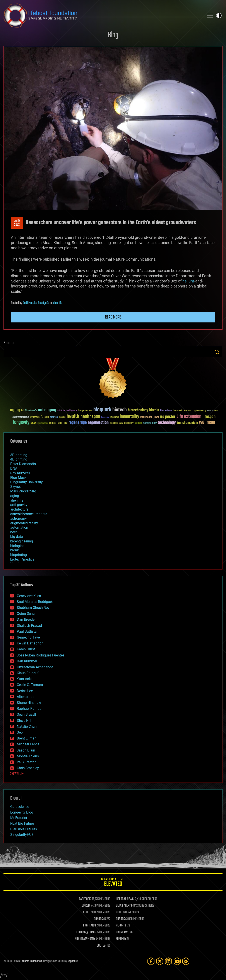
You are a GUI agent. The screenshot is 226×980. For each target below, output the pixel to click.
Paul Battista (27, 631)
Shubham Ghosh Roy (33, 608)
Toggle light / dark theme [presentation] (219, 16)
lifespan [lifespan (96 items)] (209, 417)
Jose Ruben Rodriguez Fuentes (41, 655)
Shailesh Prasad (29, 626)
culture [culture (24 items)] (210, 411)
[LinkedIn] (168, 961)
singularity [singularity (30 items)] (129, 423)
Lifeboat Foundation (31, 961)
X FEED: (87, 912)
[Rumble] (186, 961)
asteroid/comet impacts (29, 514)
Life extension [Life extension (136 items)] (189, 417)
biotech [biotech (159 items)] (120, 410)
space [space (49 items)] (138, 423)
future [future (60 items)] (45, 417)
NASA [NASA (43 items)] (33, 423)
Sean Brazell (26, 714)
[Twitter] (160, 961)
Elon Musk (18, 478)
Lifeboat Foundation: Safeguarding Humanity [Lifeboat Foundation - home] (102, 16)
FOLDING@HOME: (86, 932)
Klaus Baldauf (28, 673)
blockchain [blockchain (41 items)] (166, 411)
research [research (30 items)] (114, 423)
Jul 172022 (17, 223)
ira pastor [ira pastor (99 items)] (168, 417)
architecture (19, 509)
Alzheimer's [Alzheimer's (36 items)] (31, 411)
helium (188, 281)
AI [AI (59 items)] (22, 411)
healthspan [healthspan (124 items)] (90, 417)
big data (17, 537)
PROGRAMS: (122, 932)
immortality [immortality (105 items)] (129, 417)
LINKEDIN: (87, 906)
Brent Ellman (27, 738)
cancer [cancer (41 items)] (188, 411)
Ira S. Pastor (26, 762)
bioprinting (19, 555)
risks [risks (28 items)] (121, 423)
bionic (15, 550)
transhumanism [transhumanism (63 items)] (187, 423)
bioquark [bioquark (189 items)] (102, 410)
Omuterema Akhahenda (35, 667)
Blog (113, 35)
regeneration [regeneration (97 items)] (98, 423)
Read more (113, 317)
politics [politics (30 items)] (52, 423)
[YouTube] (177, 961)
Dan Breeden (27, 619)
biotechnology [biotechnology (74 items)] (138, 410)
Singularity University (27, 482)
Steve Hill (24, 721)
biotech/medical (23, 559)
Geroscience (20, 807)
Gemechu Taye (28, 637)
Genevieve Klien (29, 596)
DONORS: (99, 919)
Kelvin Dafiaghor (30, 643)
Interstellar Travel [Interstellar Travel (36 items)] (150, 417)
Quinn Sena (26, 614)
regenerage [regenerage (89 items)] (78, 423)
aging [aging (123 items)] (15, 410)
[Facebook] (151, 961)
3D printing (19, 455)
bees (14, 532)
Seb (20, 732)
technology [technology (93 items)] (167, 423)
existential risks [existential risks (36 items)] (21, 417)
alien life (57, 303)
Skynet (15, 487)
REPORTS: (121, 926)
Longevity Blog (22, 812)
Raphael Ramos (29, 709)
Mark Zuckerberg (23, 491)
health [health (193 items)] (73, 416)
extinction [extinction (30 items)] (35, 417)
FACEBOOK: (85, 899)
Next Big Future (22, 823)
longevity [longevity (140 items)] (21, 422)
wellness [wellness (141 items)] (207, 422)
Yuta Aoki (24, 679)
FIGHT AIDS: (90, 926)
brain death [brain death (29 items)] (178, 411)
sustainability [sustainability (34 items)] (150, 423)
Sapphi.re (73, 961)
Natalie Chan (27, 726)
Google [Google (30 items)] (62, 417)
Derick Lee (25, 691)
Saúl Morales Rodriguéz (36, 303)
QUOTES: (101, 946)
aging (15, 496)
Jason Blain (26, 750)
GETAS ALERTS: (124, 906)
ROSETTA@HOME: (85, 939)
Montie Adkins (28, 756)
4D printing (19, 459)
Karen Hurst (26, 649)
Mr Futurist (19, 818)
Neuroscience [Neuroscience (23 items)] (43, 423)
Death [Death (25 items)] (216, 411)
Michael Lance (28, 744)
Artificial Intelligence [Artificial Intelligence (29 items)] (67, 411)
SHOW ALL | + (17, 774)
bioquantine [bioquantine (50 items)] (85, 410)
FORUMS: (121, 939)
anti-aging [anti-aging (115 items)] (47, 410)
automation (19, 527)
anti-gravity (19, 505)
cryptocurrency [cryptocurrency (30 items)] (199, 411)
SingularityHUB (22, 835)
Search (217, 352)
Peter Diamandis (23, 464)
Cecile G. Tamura (30, 685)
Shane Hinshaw (29, 703)
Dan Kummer (27, 661)
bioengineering (22, 541)
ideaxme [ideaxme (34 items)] (115, 417)
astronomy (19, 519)
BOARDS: (121, 919)
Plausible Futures (24, 829)
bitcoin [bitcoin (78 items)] (154, 410)
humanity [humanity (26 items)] (105, 417)
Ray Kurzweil (20, 473)
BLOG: (119, 912)
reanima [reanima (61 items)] (62, 423)
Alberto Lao (26, 697)
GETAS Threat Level (113, 883)
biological (18, 546)
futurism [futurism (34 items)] (54, 417)
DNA (14, 468)
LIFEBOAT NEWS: (125, 899)
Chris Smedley (28, 768)
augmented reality (24, 523)
